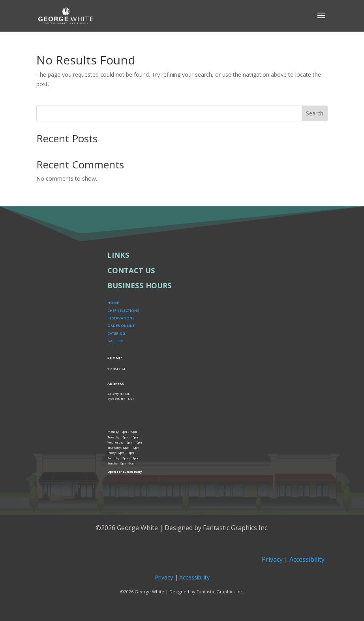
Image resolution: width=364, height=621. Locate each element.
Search (315, 113)
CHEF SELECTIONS (123, 310)
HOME (113, 303)
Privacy (272, 559)
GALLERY (115, 341)
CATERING (116, 333)
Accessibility (307, 559)
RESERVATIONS (121, 318)
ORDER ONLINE (121, 326)
